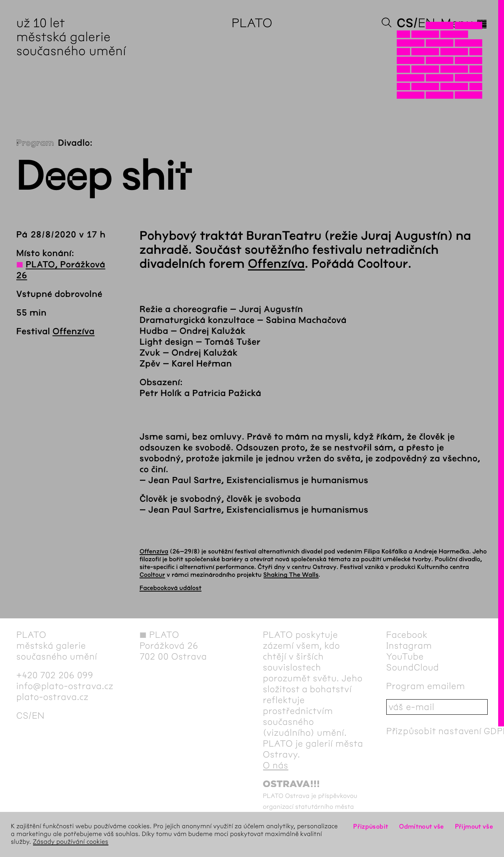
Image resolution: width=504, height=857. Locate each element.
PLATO (252, 23)
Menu (464, 23)
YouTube (405, 656)
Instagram (409, 646)
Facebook (407, 635)
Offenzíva (73, 332)
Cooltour (152, 575)
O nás (276, 765)
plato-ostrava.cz (52, 697)
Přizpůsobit (371, 826)
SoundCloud (413, 667)
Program (35, 143)
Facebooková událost (170, 588)
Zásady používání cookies (71, 842)
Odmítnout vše (422, 826)
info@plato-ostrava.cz (65, 686)
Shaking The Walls (291, 575)
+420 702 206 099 (55, 675)
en (426, 23)
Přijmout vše (474, 826)
